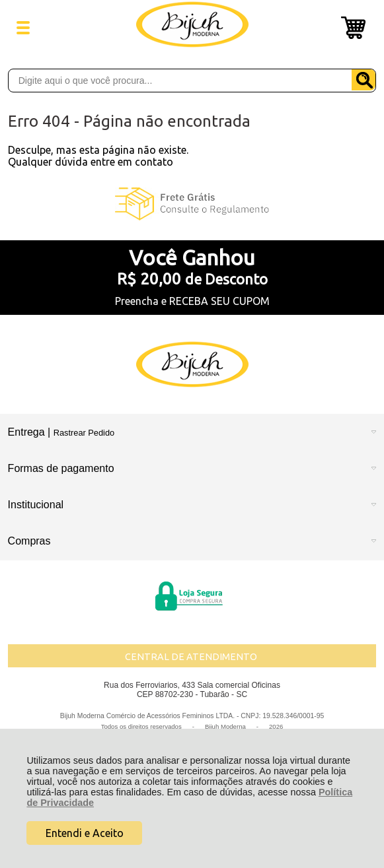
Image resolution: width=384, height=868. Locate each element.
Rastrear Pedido (84, 433)
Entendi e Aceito (85, 833)
